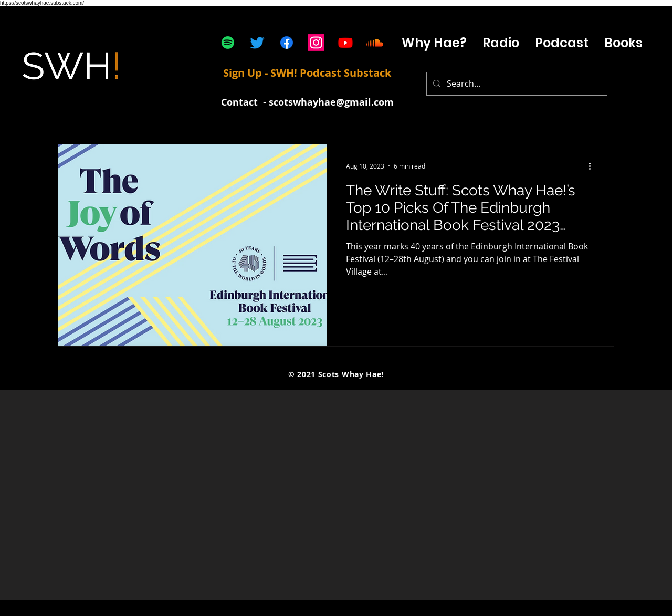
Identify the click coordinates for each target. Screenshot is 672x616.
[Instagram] (316, 43)
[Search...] (516, 84)
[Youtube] (345, 43)
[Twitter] (257, 43)
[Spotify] (228, 43)
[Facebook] (287, 43)
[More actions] (593, 166)
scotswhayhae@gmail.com (331, 102)
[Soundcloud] (375, 43)
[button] (562, 43)
